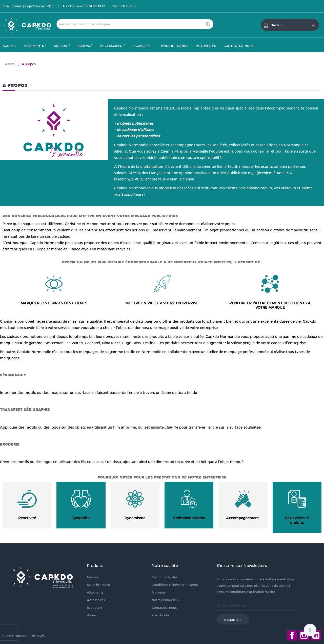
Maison (92, 577)
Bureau (92, 615)
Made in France (98, 585)
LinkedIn (316, 635)
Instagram (304, 635)
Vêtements (95, 592)
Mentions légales (164, 577)
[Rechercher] (135, 24)
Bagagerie (94, 607)
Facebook (292, 635)
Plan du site (160, 615)
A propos (159, 592)
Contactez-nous (124, 6)
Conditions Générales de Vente (175, 585)
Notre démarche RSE (168, 600)
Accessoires (96, 600)
